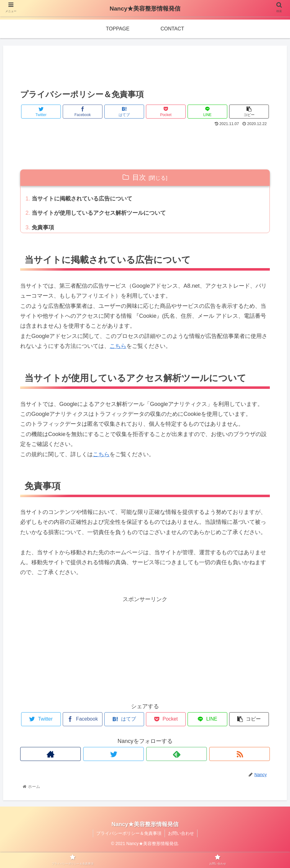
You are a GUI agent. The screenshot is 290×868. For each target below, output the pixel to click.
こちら (118, 346)
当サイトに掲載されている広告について (82, 199)
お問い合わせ (181, 833)
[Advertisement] (145, 65)
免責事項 (43, 227)
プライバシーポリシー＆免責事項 (129, 833)
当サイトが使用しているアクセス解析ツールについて (99, 213)
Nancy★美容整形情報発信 (145, 9)
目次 (139, 177)
